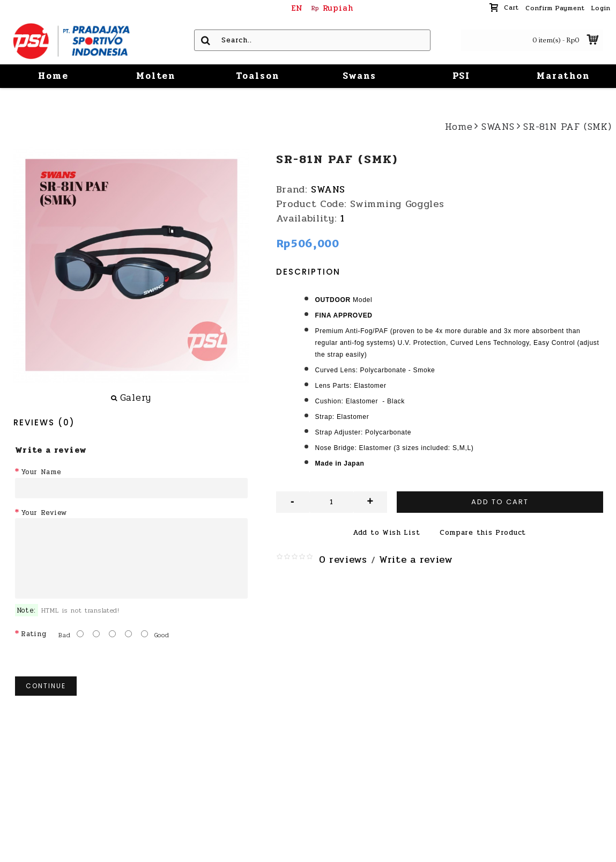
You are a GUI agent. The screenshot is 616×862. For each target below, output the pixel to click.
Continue (46, 686)
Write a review (416, 559)
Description (308, 272)
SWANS (328, 189)
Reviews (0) (44, 422)
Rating (34, 634)
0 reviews (343, 559)
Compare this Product (483, 533)
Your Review (44, 513)
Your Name (41, 472)
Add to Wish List (386, 533)
